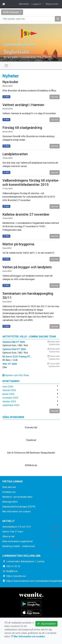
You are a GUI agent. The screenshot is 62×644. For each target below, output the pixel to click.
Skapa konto (52, 4)
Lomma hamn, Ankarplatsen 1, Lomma (25, 561)
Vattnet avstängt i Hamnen (23, 105)
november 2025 (10, 398)
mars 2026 (8, 387)
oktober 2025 (9, 401)
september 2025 (11, 405)
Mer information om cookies (16, 512)
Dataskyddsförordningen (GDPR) (19, 507)
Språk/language (11, 12)
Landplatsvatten (15, 154)
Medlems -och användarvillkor (17, 497)
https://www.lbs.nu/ (16, 576)
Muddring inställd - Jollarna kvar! (19, 546)
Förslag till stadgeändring (22, 128)
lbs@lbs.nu (12, 571)
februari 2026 (9, 390)
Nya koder (10, 82)
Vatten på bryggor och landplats (27, 267)
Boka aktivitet (9, 487)
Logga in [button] (36, 4)
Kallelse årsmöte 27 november (26, 214)
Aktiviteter (24, 4)
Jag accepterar (46, 624)
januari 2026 (8, 394)
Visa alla (55, 411)
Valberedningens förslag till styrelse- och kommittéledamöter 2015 (31, 183)
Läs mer (55, 97)
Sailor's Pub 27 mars (13, 532)
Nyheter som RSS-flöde (16, 375)
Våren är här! (9, 536)
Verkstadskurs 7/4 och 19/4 (17, 527)
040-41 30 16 (13, 566)
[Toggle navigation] (6, 66)
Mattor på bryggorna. (19, 244)
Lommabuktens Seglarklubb (20, 48)
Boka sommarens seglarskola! (18, 541)
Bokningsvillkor (10, 502)
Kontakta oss (9, 492)
